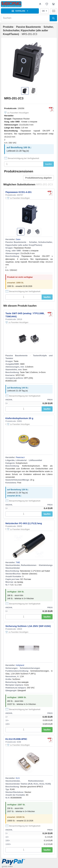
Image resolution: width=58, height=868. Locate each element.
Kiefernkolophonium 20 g (19, 418)
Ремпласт (20, 457)
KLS (18, 778)
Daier (18, 239)
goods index (7, 866)
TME (18, 562)
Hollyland (20, 665)
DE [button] (45, 11)
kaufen (49, 164)
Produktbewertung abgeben (39, 178)
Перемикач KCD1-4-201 (18, 192)
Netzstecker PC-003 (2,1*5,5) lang (24, 523)
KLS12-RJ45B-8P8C (16, 739)
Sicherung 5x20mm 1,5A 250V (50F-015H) (28, 626)
